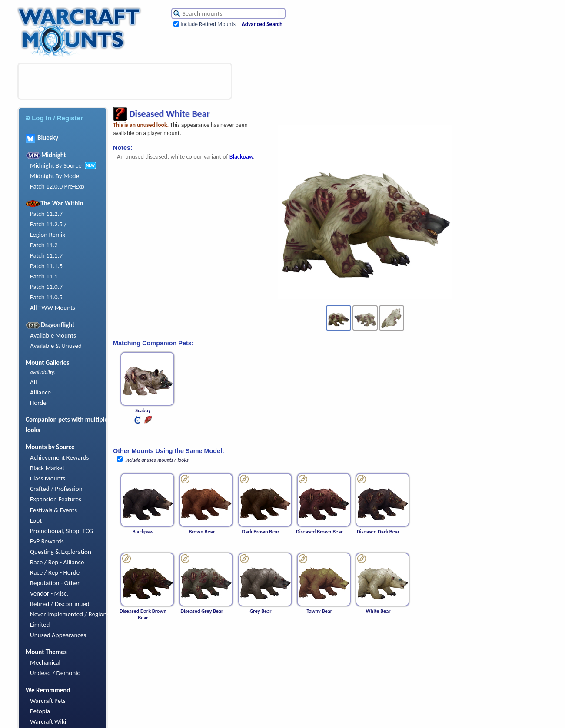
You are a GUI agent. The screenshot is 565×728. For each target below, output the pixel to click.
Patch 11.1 (44, 276)
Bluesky (42, 138)
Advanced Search (262, 24)
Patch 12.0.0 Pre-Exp (57, 186)
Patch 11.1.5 (46, 266)
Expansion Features (56, 499)
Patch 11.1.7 (46, 255)
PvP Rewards (47, 541)
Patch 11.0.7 (46, 287)
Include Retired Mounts (208, 24)
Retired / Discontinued (60, 604)
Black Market (47, 468)
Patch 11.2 (44, 245)
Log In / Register (54, 118)
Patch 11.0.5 (46, 297)
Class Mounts (48, 478)
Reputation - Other (55, 583)
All (33, 382)
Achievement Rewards (60, 457)
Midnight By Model (55, 176)
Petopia (40, 711)
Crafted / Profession (56, 489)
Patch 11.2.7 (46, 214)
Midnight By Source (56, 165)
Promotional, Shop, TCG (61, 531)
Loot (36, 520)
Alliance (40, 392)
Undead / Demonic (55, 673)
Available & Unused (56, 346)
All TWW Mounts (53, 308)
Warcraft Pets (48, 701)
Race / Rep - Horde (55, 572)
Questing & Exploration (61, 552)
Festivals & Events (53, 510)
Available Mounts (53, 335)
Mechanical (45, 662)
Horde (38, 403)
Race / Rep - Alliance (57, 562)
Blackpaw (241, 156)
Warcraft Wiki (48, 721)
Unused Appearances (58, 635)
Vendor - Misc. (49, 593)
